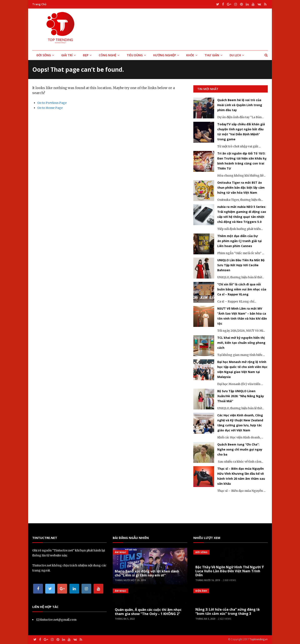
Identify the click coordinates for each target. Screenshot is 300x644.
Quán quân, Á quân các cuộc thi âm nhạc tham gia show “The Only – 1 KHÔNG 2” (148, 612)
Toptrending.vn (259, 639)
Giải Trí (67, 55)
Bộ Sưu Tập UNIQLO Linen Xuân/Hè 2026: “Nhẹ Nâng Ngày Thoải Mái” (241, 396)
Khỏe (190, 55)
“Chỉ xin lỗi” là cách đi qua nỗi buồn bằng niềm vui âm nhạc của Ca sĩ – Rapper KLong (242, 289)
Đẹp (86, 55)
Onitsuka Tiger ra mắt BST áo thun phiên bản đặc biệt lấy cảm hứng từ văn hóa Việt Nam (241, 188)
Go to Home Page (50, 108)
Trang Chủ (39, 4)
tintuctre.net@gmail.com (58, 620)
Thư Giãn (212, 55)
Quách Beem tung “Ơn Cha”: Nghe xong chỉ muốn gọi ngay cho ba (240, 449)
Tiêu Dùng (135, 55)
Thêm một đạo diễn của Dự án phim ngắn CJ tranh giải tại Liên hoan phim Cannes (239, 241)
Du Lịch (235, 55)
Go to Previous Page (52, 103)
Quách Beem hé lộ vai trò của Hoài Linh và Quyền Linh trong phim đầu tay (240, 105)
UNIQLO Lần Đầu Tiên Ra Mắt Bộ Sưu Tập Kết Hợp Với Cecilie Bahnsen (241, 265)
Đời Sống (44, 55)
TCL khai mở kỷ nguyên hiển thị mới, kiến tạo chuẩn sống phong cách (241, 343)
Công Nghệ (107, 55)
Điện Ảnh (201, 591)
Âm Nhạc (121, 552)
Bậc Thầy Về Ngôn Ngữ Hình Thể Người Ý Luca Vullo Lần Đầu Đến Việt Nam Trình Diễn (230, 571)
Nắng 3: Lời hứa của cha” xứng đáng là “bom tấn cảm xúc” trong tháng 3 (227, 611)
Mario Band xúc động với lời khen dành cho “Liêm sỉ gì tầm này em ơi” (147, 573)
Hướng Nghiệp (164, 55)
